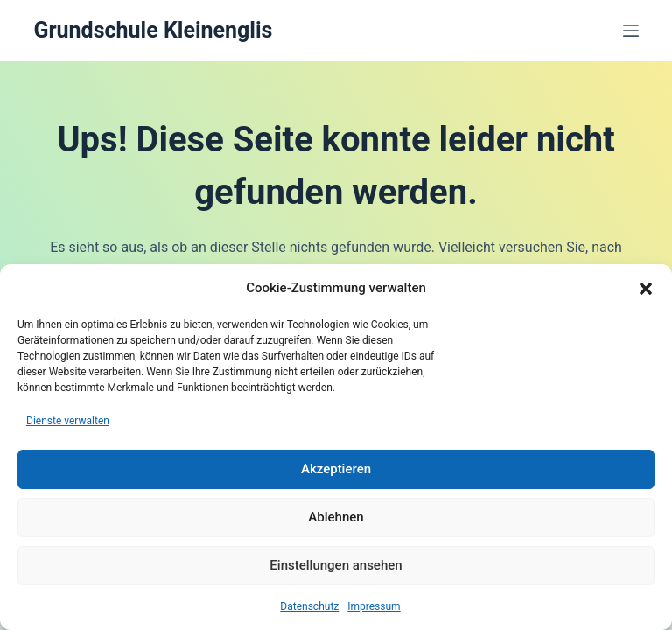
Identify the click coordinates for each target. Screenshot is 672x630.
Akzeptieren (336, 469)
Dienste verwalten (68, 421)
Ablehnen (336, 517)
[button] (646, 289)
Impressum (374, 606)
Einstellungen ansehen (336, 565)
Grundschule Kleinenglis (153, 30)
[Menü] (631, 31)
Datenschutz (309, 606)
